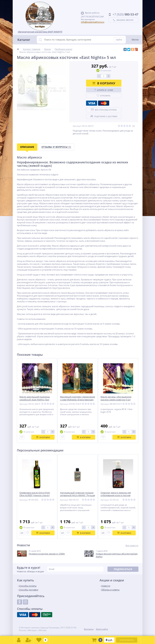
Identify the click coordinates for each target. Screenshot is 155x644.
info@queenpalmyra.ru (93, 22)
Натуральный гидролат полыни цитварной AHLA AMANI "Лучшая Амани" (77, 496)
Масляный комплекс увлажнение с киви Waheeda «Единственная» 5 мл (77, 400)
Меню (135, 40)
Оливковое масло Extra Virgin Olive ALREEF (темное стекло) (35, 494)
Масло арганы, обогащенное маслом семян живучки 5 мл (116, 398)
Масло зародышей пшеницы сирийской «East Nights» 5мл (35, 398)
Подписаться (123, 569)
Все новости (132, 546)
